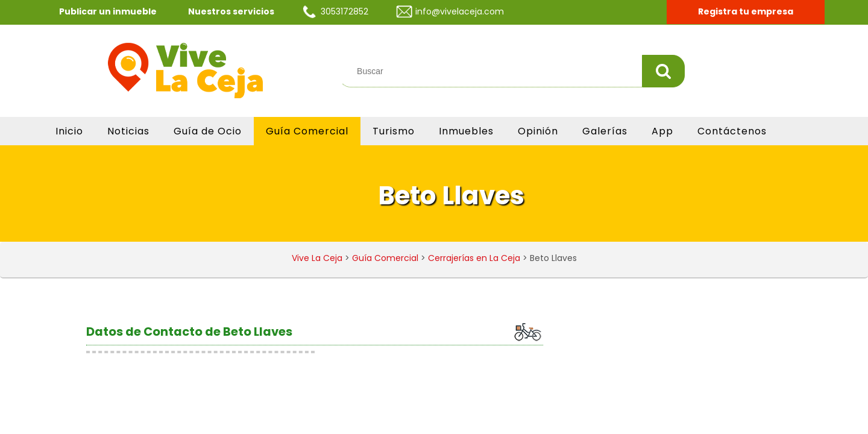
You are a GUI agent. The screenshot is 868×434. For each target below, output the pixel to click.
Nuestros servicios (231, 11)
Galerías (605, 131)
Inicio (69, 131)
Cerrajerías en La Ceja (474, 258)
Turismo (394, 131)
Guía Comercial (307, 131)
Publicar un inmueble (108, 11)
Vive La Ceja (317, 258)
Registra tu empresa (746, 11)
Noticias (128, 131)
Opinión (538, 131)
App (662, 131)
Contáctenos (732, 131)
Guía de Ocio (208, 131)
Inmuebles (466, 131)
